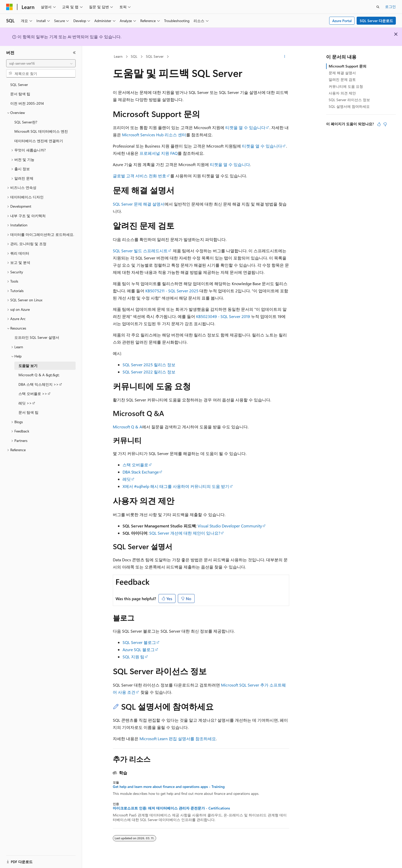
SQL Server (155, 56)
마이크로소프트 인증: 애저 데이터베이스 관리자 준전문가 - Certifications (171, 808)
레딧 (127, 479)
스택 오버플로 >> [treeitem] (33, 394)
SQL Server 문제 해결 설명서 (139, 204)
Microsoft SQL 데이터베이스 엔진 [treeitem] (41, 131)
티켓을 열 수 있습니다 (245, 127)
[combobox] (41, 63)
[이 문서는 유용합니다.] (379, 124)
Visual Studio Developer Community (230, 526)
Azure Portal (342, 21)
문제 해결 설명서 (342, 73)
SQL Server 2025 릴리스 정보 (149, 365)
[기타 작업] (285, 57)
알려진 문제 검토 (342, 79)
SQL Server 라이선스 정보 (349, 100)
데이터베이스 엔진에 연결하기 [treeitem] (39, 141)
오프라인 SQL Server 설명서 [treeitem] (37, 337)
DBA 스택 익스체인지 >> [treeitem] (39, 384)
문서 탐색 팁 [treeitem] (20, 94)
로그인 (390, 7)
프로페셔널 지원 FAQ (159, 153)
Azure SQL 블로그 (139, 649)
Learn (118, 56)
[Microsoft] (9, 7)
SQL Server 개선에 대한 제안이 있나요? (185, 533)
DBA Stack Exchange (141, 472)
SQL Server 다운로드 (376, 21)
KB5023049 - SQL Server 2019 (223, 316)
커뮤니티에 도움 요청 (346, 86)
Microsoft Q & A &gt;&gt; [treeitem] (39, 375)
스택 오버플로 (135, 465)
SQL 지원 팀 (133, 657)
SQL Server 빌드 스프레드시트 (140, 251)
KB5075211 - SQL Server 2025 (172, 291)
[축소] (74, 53)
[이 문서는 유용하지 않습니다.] (385, 124)
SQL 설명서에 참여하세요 (349, 106)
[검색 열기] (378, 7)
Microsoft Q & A (127, 427)
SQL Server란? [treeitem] (26, 122)
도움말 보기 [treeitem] (28, 366)
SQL (134, 56)
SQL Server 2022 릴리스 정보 (149, 372)
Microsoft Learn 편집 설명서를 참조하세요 (178, 739)
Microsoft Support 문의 (348, 66)
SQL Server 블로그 (139, 642)
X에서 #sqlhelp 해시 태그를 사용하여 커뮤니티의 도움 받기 (176, 486)
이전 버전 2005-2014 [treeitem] (27, 103)
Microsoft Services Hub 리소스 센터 (154, 135)
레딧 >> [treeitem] (25, 403)
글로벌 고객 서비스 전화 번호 (139, 176)
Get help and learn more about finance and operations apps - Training (169, 787)
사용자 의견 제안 (342, 93)
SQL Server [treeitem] (19, 85)
